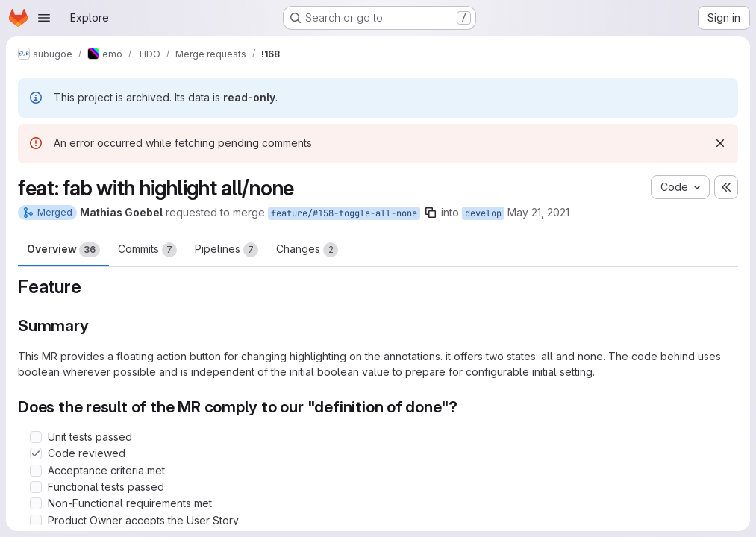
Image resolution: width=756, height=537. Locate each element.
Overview (63, 250)
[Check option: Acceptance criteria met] (36, 471)
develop (483, 213)
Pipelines (227, 250)
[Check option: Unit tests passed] (36, 437)
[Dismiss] (720, 143)
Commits (147, 250)
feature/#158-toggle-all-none (344, 213)
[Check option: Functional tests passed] (36, 487)
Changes (307, 250)
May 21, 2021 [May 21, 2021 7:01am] (538, 212)
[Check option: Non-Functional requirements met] (36, 503)
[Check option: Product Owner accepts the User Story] (36, 521)
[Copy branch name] (431, 213)
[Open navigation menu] (44, 18)
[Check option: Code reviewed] (36, 453)
